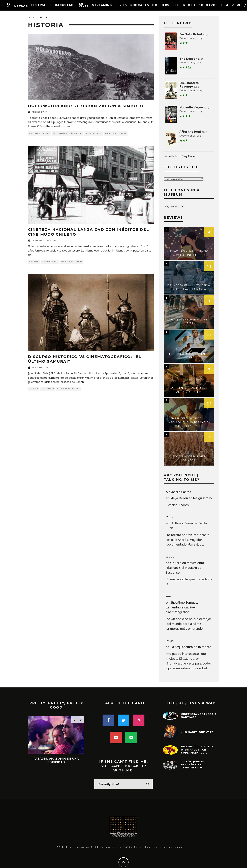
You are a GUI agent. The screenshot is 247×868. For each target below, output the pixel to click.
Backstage (65, 5)
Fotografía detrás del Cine (68, 133)
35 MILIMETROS (17, 5)
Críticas (34, 389)
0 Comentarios (94, 133)
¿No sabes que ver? (197, 732)
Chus (169, 517)
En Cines (84, 5)
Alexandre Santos (178, 492)
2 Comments (48, 389)
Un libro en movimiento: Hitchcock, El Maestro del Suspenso (185, 568)
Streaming (102, 5)
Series (121, 5)
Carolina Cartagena (44, 241)
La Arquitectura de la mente (191, 647)
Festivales (41, 5)
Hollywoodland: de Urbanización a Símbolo (86, 106)
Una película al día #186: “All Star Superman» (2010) (197, 750)
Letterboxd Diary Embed (182, 156)
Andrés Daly (39, 112)
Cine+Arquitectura (39, 133)
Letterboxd (184, 5)
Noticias (34, 262)
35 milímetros (40, 368)
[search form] (123, 784)
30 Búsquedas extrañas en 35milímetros (193, 765)
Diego (170, 557)
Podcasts (140, 5)
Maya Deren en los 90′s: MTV (191, 498)
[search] (148, 784)
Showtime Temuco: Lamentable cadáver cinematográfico (182, 607)
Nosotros (208, 5)
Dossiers (161, 5)
